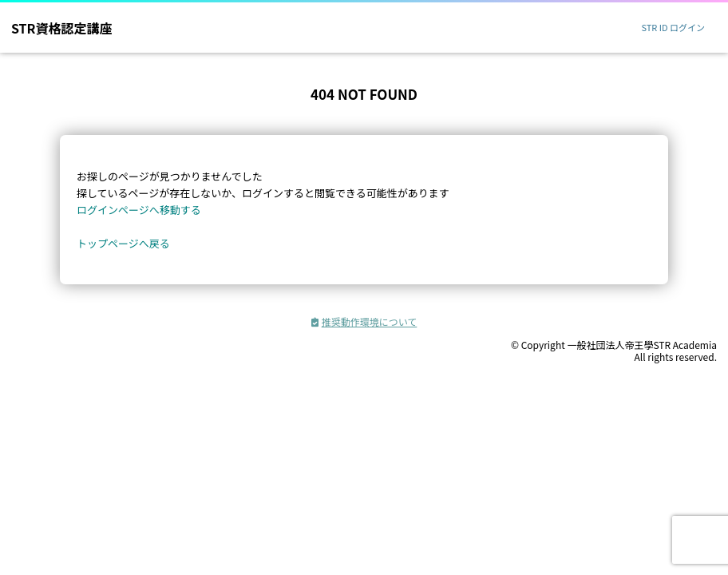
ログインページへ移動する (139, 210)
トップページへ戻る (123, 243)
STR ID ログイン (673, 27)
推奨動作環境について (364, 321)
